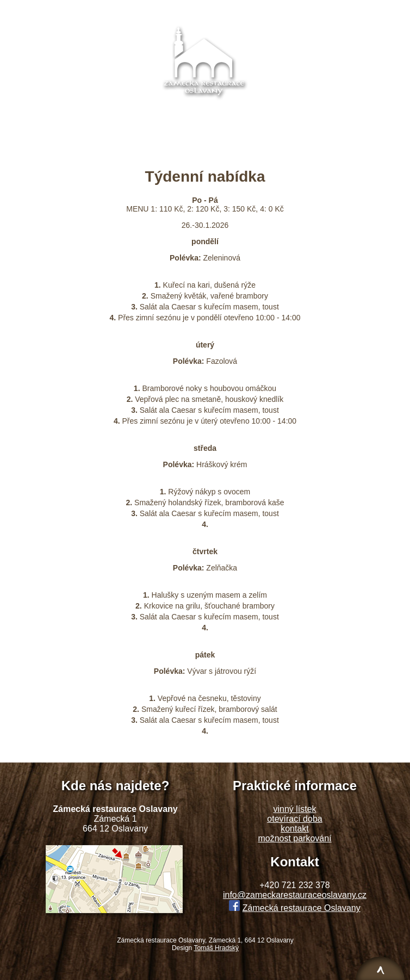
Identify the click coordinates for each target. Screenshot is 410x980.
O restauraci (77, 10)
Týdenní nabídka (219, 10)
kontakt (295, 829)
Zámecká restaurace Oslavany (302, 908)
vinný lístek (294, 809)
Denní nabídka (144, 10)
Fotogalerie (287, 10)
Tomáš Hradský (216, 948)
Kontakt (340, 10)
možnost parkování (294, 838)
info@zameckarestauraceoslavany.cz (205, 122)
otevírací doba (294, 819)
